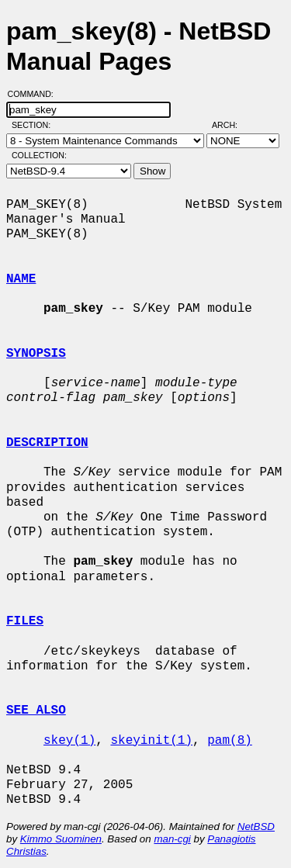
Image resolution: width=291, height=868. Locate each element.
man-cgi (172, 839)
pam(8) (230, 741)
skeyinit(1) (151, 741)
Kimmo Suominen (61, 839)
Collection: (39, 155)
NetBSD (256, 827)
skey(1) (69, 741)
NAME (21, 279)
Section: (35, 125)
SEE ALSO (36, 711)
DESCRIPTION (47, 443)
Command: (35, 94)
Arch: (232, 125)
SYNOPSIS (36, 354)
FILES (25, 621)
